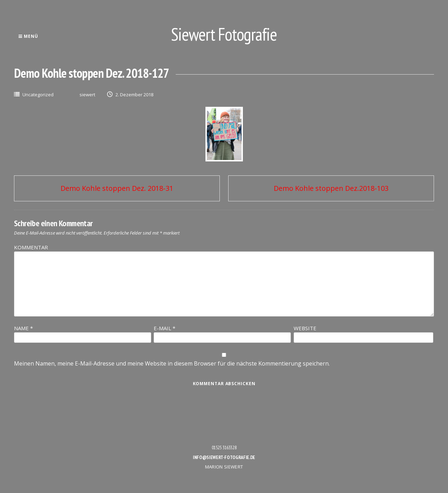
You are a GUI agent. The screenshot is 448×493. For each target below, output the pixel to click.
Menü (28, 36)
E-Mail (164, 328)
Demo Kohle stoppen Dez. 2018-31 (117, 188)
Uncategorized (38, 95)
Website (305, 328)
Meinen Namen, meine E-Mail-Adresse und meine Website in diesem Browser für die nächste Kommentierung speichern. (172, 363)
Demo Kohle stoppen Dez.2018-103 (331, 188)
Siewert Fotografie (224, 34)
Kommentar (31, 247)
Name (23, 328)
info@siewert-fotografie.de (224, 457)
